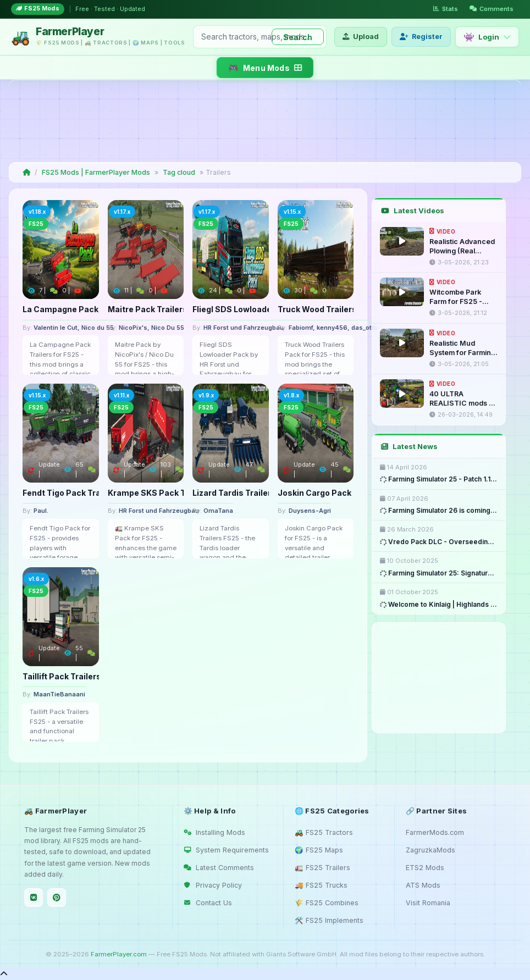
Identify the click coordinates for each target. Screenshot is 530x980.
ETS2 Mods (425, 868)
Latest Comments (219, 868)
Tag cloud (179, 172)
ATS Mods (423, 885)
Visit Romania (428, 903)
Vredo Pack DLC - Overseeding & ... (439, 542)
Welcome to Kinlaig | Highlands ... (438, 604)
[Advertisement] (263, 121)
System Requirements (226, 850)
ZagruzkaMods (430, 850)
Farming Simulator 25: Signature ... (439, 573)
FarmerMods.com (435, 832)
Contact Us (208, 903)
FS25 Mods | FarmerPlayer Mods (96, 172)
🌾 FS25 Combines (327, 903)
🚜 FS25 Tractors (324, 832)
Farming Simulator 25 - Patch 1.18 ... (439, 480)
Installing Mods (214, 832)
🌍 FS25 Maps (319, 850)
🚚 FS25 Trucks (321, 885)
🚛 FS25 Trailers (322, 868)
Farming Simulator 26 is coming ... (439, 511)
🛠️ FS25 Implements (329, 920)
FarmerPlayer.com (119, 954)
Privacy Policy (213, 885)
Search (298, 37)
